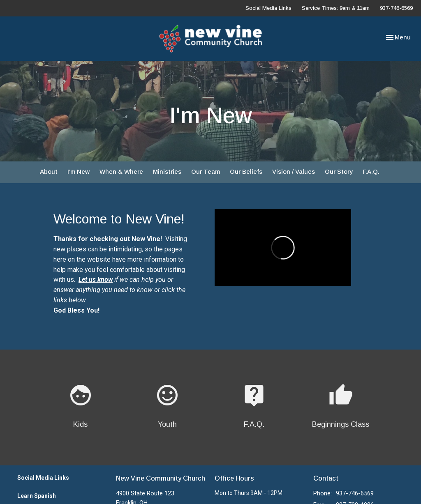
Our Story (339, 171)
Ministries (167, 171)
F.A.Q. (371, 171)
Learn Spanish (37, 496)
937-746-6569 (396, 8)
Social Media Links (268, 8)
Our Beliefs (246, 171)
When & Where (121, 171)
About (49, 171)
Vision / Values (294, 171)
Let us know (96, 280)
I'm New (79, 171)
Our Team (206, 171)
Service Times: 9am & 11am (336, 8)
